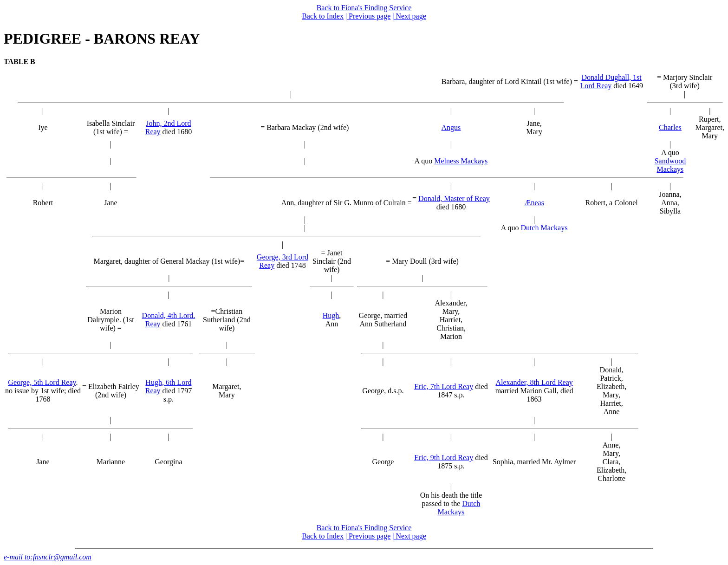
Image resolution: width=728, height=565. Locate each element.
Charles (670, 127)
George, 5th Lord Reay (42, 382)
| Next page (409, 16)
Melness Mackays (461, 161)
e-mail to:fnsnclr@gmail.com (48, 557)
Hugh (331, 315)
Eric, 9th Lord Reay (444, 458)
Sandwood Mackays (670, 165)
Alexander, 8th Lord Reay (534, 382)
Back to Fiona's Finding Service (364, 8)
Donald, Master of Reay (454, 198)
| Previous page (368, 16)
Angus (451, 127)
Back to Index (323, 16)
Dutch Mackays (544, 228)
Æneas (534, 203)
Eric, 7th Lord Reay (444, 386)
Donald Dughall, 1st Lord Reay (611, 81)
